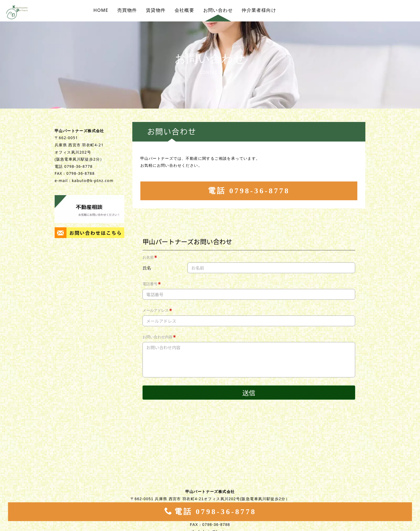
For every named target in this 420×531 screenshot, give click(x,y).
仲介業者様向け (259, 10)
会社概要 (185, 10)
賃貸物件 (156, 10)
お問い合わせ (218, 10)
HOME (101, 10)
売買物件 (127, 10)
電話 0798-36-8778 (249, 191)
